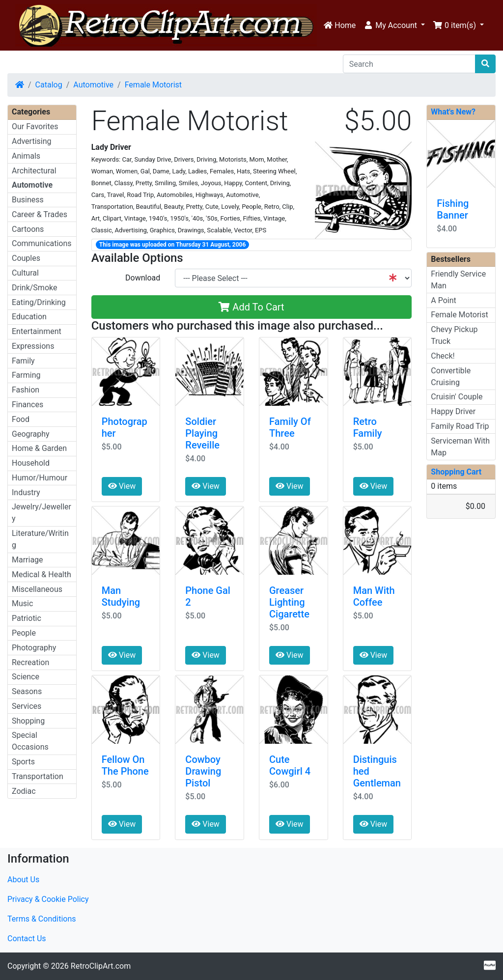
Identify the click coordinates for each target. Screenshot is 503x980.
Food (21, 419)
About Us (23, 880)
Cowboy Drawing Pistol (203, 771)
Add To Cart (251, 307)
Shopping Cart (456, 472)
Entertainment (37, 331)
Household (31, 463)
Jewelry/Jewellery (42, 513)
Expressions (33, 346)
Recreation (30, 662)
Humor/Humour (40, 478)
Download (143, 278)
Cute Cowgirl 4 (290, 765)
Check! (443, 356)
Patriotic (27, 618)
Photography (34, 648)
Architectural (34, 171)
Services (27, 706)
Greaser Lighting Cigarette (289, 602)
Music (22, 603)
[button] (394, 26)
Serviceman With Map (460, 447)
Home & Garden (39, 448)
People (24, 633)
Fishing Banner (453, 209)
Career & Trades (40, 214)
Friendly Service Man (458, 280)
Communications (42, 243)
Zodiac (24, 791)
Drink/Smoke (34, 288)
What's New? (453, 112)
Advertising (32, 141)
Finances (28, 405)
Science (26, 677)
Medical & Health (42, 574)
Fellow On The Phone (125, 765)
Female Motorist (153, 85)
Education (29, 317)
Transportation (38, 776)
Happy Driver (453, 411)
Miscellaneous (37, 589)
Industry (26, 492)
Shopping (28, 721)
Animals (26, 156)
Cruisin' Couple (457, 397)
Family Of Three (290, 427)
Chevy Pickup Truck (454, 335)
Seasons (27, 691)
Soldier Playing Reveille (202, 433)
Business (28, 200)
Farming (26, 375)
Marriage (28, 560)
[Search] (409, 64)
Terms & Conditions (42, 919)
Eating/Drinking (39, 302)
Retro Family (368, 427)
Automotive (93, 85)
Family (23, 361)
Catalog (49, 85)
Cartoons (28, 229)
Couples (26, 258)
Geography (31, 434)
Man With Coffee (374, 596)
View (122, 486)
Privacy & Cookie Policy (48, 899)
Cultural (25, 273)
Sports (23, 762)
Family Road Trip (460, 426)
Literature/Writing (40, 539)
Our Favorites (35, 126)
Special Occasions (30, 741)
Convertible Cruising (451, 377)
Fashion (26, 390)
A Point (443, 300)
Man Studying (121, 596)
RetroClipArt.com (101, 966)
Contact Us (27, 938)
